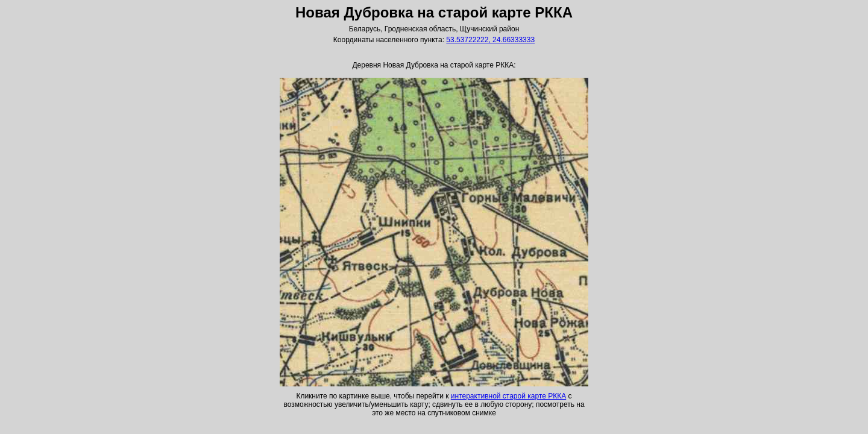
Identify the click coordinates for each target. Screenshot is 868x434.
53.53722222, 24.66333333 (490, 40)
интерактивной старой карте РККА (508, 396)
